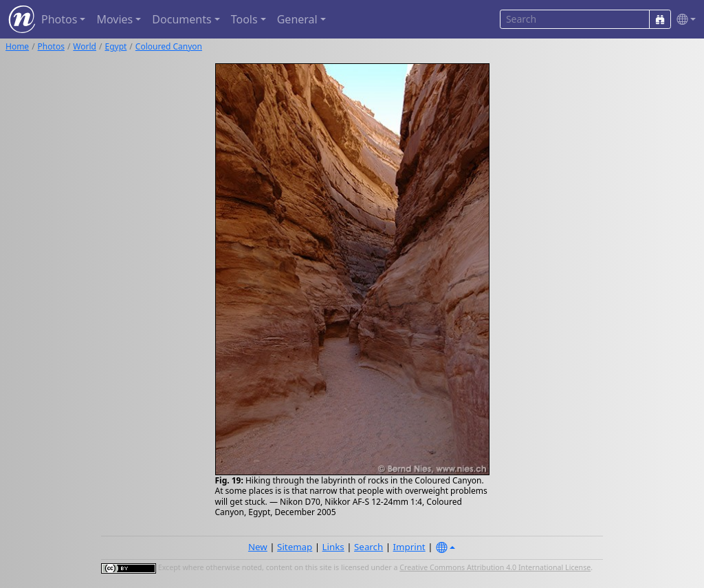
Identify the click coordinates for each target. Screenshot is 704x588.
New (258, 547)
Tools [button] (244, 19)
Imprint (409, 547)
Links (333, 547)
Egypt (115, 46)
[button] (683, 20)
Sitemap (295, 547)
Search (368, 547)
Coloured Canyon (169, 46)
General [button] (297, 19)
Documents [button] (181, 19)
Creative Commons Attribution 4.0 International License (495, 567)
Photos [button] (59, 19)
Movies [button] (114, 19)
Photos (51, 46)
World (85, 46)
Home (17, 46)
